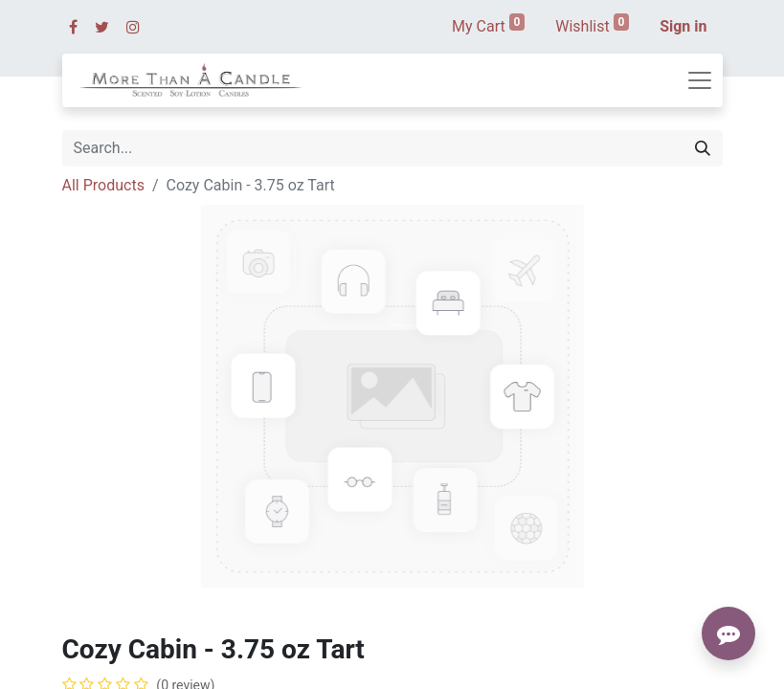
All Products (103, 185)
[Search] (703, 148)
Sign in (683, 26)
